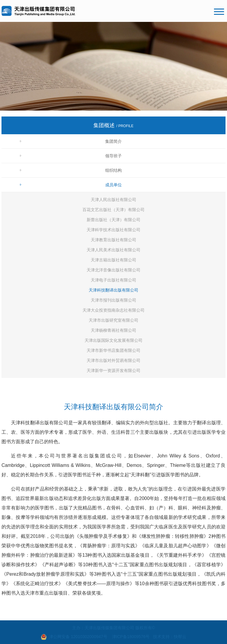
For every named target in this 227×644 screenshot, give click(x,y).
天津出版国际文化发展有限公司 (113, 340)
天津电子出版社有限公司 (113, 280)
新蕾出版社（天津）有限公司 (113, 220)
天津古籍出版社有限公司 (113, 260)
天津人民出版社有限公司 (113, 200)
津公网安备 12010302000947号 (78, 637)
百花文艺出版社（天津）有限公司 (113, 210)
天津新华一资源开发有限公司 (113, 370)
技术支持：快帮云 (170, 637)
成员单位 (113, 185)
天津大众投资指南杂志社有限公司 (113, 310)
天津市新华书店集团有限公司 (113, 350)
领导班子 (113, 156)
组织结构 (113, 170)
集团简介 (113, 141)
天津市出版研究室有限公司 (113, 320)
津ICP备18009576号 (131, 637)
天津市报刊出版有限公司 (113, 300)
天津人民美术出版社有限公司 (113, 250)
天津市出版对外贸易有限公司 (113, 360)
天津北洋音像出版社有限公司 (113, 270)
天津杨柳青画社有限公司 (113, 330)
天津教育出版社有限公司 (113, 240)
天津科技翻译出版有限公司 (113, 290)
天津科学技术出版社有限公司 (113, 230)
